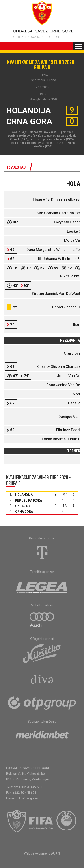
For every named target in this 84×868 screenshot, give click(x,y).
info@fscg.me (27, 798)
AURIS (56, 853)
